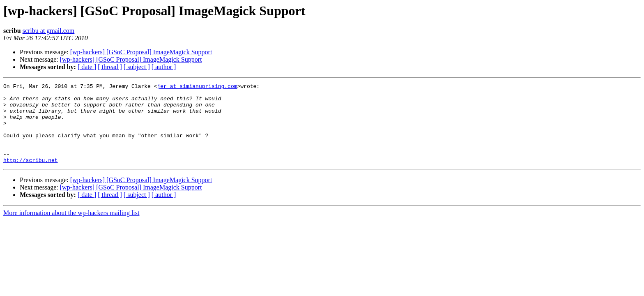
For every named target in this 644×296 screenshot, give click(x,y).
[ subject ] (137, 67)
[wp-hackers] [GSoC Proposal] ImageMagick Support (141, 52)
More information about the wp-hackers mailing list (71, 229)
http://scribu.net (31, 176)
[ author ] (164, 67)
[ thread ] (110, 67)
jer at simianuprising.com (197, 87)
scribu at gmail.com (49, 31)
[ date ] (87, 67)
